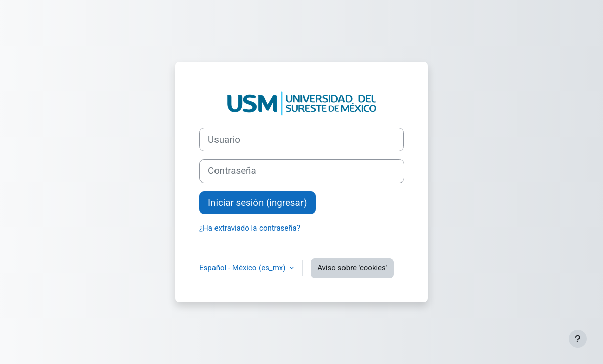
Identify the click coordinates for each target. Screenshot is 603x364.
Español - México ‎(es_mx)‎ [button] (243, 268)
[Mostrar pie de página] (578, 339)
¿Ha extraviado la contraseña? (250, 228)
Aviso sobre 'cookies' (352, 268)
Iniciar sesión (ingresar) (257, 203)
